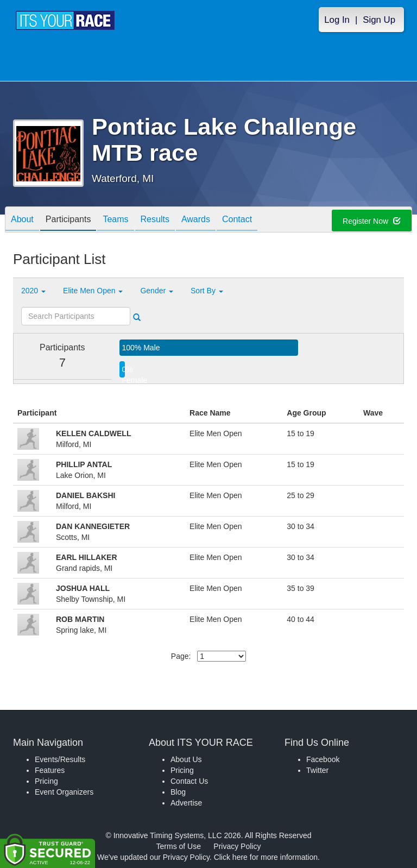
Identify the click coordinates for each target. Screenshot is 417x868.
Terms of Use (179, 846)
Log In (337, 20)
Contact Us (189, 781)
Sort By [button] (207, 291)
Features (50, 770)
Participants (68, 220)
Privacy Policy (237, 846)
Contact (237, 220)
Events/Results (60, 759)
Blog (178, 792)
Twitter (317, 770)
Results (155, 220)
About (22, 220)
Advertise (186, 803)
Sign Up (379, 20)
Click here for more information (266, 857)
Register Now (372, 221)
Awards (196, 220)
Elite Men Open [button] (93, 291)
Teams (115, 220)
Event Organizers (64, 792)
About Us (186, 759)
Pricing (46, 781)
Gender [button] (157, 291)
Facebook (323, 759)
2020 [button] (33, 291)
